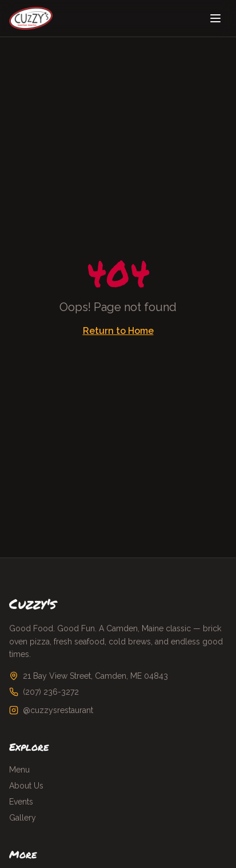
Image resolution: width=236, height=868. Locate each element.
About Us (26, 786)
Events (21, 802)
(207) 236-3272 (51, 692)
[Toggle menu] (215, 18)
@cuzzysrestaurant (58, 710)
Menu (19, 770)
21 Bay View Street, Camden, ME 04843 (95, 676)
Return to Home (118, 331)
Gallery (23, 818)
